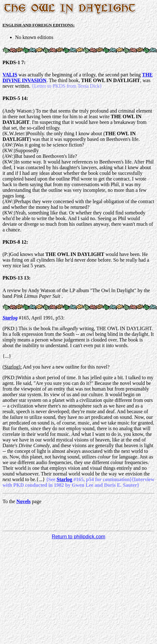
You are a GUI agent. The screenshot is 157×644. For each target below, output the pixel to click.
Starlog (10, 318)
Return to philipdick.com (79, 537)
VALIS (10, 75)
